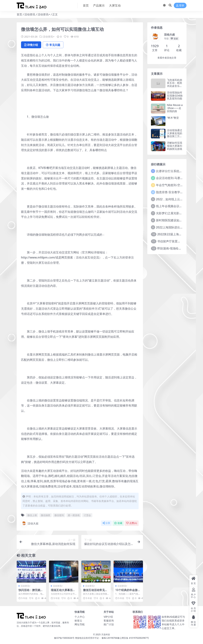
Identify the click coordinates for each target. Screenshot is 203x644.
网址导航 (80, 624)
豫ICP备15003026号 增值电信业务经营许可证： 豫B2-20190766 (86, 638)
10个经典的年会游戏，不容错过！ (126, 592)
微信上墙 (32, 515)
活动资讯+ (44, 14)
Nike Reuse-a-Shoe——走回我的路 (175, 108)
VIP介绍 (108, 617)
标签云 (78, 621)
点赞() (132, 523)
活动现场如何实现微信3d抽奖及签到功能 (175, 96)
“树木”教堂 (173, 118)
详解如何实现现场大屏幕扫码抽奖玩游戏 (175, 146)
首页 (19, 14)
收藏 (118, 523)
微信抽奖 (46, 515)
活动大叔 (30, 523)
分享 (106, 523)
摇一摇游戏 (74, 515)
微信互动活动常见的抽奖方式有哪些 (95, 592)
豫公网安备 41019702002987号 (133, 638)
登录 (180, 6)
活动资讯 (30, 14)
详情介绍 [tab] (31, 45)
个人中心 (80, 617)
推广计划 (109, 624)
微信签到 (59, 515)
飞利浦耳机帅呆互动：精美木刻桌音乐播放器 (175, 84)
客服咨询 (109, 621)
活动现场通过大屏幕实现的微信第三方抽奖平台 (175, 135)
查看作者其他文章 (167, 58)
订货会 (87, 515)
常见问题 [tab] (53, 45)
